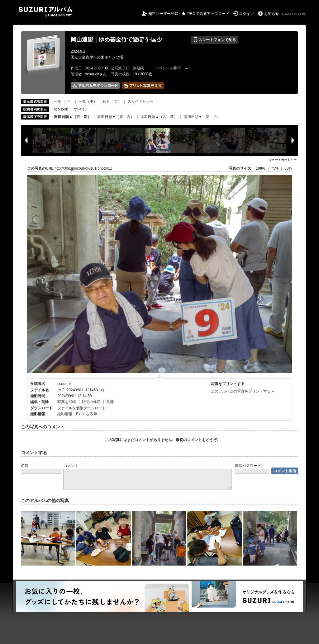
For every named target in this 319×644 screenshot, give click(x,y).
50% (288, 168)
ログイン (246, 14)
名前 (25, 466)
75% (275, 168)
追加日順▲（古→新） (159, 117)
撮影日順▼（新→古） (116, 117)
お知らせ (272, 14)
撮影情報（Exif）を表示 (77, 414)
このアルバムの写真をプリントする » (242, 391)
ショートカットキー (283, 160)
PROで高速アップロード (208, 14)
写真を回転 (67, 402)
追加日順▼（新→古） (202, 117)
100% (261, 168)
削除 (110, 402)
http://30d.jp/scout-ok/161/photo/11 (83, 168)
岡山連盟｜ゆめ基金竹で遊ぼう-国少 (117, 40)
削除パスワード (248, 466)
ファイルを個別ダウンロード (82, 408)
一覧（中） (88, 101)
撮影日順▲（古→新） (73, 117)
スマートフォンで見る (214, 40)
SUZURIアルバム (46, 12)
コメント (71, 466)
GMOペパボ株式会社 (294, 14)
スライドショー (140, 101)
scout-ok (61, 109)
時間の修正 (91, 402)
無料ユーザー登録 (163, 14)
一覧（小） (63, 101)
